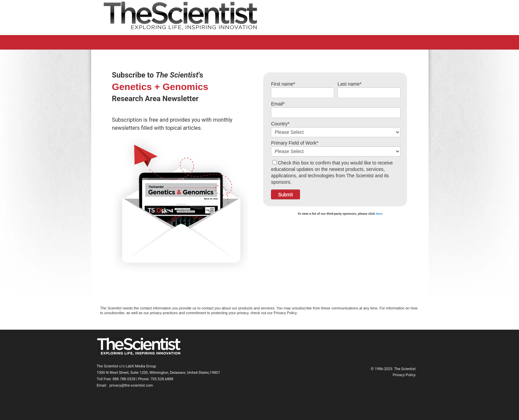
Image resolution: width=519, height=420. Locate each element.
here (379, 214)
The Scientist (405, 369)
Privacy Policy (404, 375)
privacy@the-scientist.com (131, 385)
